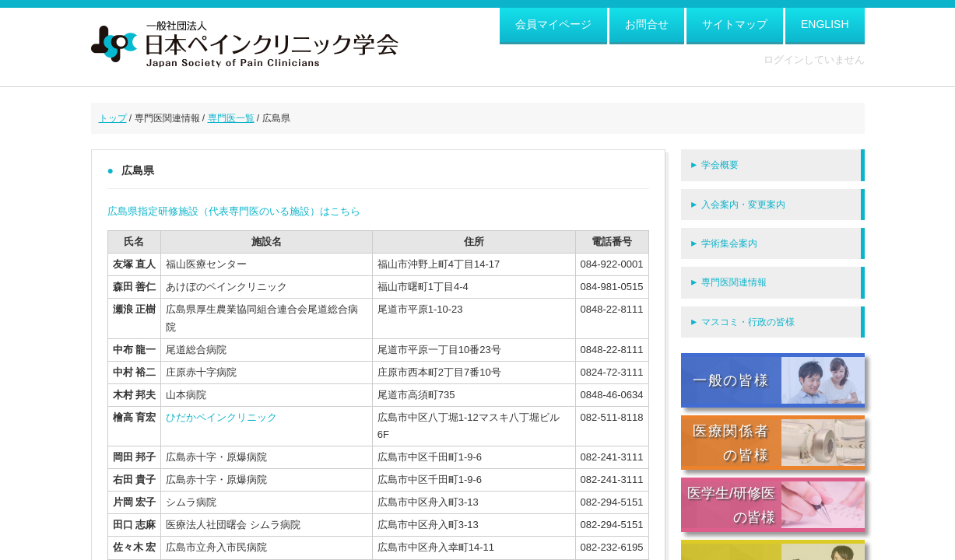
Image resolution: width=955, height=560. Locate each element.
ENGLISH (825, 24)
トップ (113, 118)
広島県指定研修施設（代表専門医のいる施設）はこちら (234, 211)
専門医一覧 (231, 118)
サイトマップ (735, 24)
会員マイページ (553, 24)
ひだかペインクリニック (221, 417)
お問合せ (647, 24)
